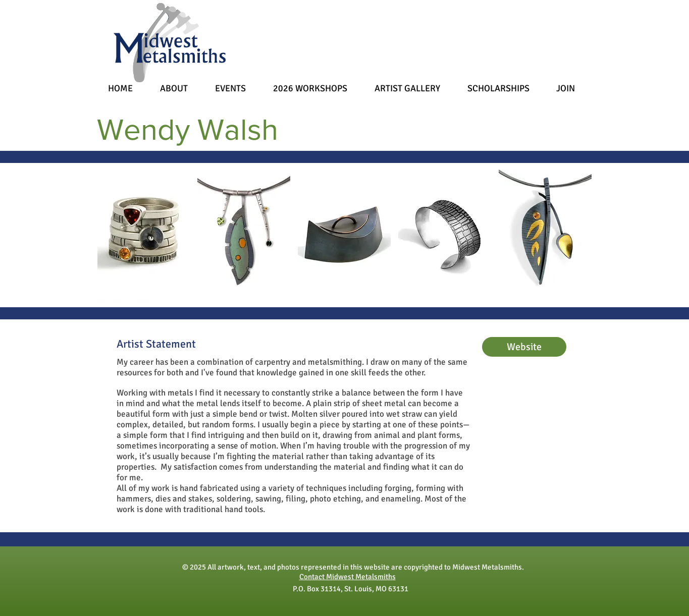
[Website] (524, 347)
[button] (144, 236)
